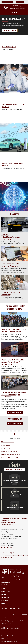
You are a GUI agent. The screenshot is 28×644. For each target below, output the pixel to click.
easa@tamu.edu (6, 582)
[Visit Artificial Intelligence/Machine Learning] (15, 225)
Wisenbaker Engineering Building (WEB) (16, 555)
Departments (7, 2)
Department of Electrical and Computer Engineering (14, 519)
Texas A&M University (8, 524)
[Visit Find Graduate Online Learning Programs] (15, 254)
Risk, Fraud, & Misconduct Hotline (9, 642)
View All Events (15, 424)
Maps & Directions (7, 557)
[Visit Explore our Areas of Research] (15, 282)
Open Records (5, 639)
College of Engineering (8, 522)
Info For (20, 2)
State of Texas (5, 633)
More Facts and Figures (15, 470)
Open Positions (10, 31)
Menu (15, 12)
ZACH (18, 579)
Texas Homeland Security (7, 636)
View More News (15, 413)
